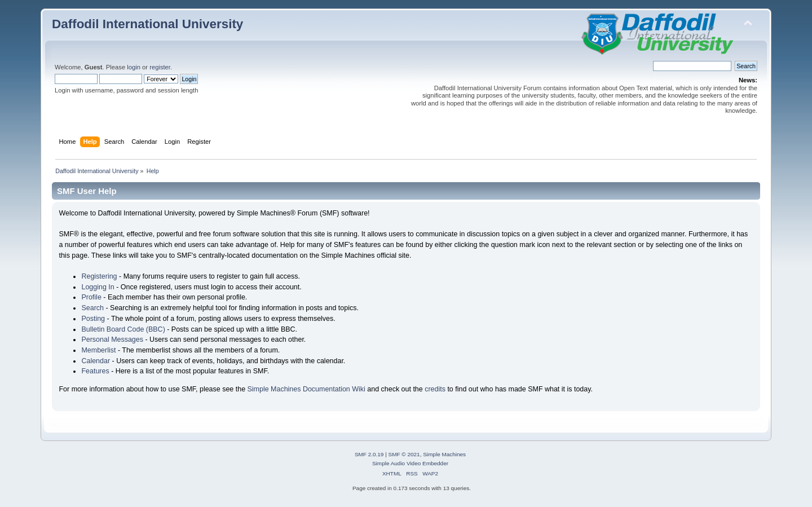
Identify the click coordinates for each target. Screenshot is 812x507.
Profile (91, 297)
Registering (99, 276)
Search (92, 308)
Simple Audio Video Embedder (410, 463)
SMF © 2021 (404, 454)
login (134, 67)
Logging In (98, 287)
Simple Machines (444, 454)
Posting (93, 319)
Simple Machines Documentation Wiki (306, 389)
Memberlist (98, 350)
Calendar (96, 361)
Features (95, 371)
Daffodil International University (147, 24)
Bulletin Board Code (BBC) (123, 329)
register (160, 67)
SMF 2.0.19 (369, 454)
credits (435, 389)
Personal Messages (112, 340)
